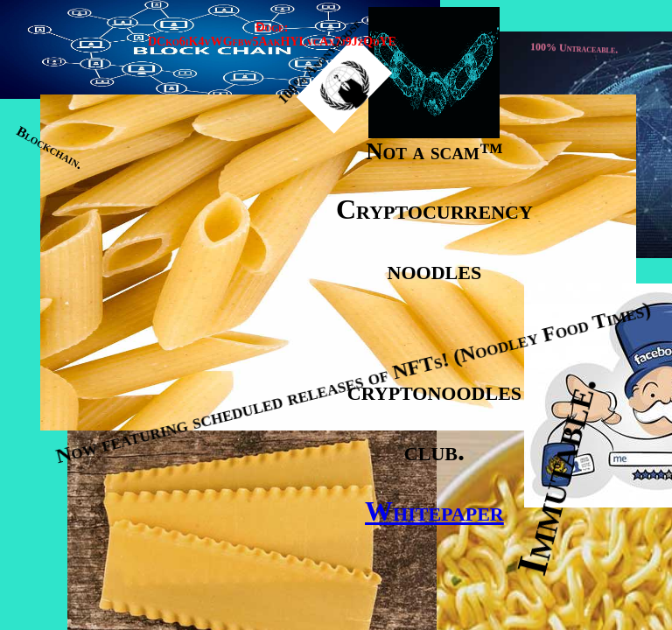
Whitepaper (434, 511)
